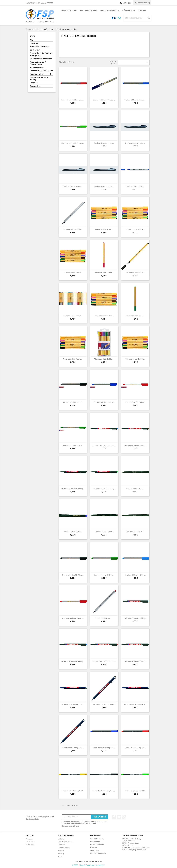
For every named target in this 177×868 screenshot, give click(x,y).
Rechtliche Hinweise (66, 842)
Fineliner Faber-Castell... (135, 489)
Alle (32, 40)
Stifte (33, 36)
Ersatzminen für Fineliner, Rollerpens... (41, 54)
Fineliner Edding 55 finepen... (73, 100)
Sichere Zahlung (64, 848)
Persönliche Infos (97, 839)
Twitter (119, 817)
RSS (124, 817)
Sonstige (34, 83)
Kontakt (142, 10)
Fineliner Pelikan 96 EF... (135, 186)
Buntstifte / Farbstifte (40, 47)
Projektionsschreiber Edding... (104, 445)
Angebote (30, 839)
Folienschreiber (37, 67)
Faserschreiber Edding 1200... (104, 748)
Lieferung (62, 839)
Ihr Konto (95, 835)
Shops (60, 856)
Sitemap (61, 854)
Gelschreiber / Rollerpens (41, 71)
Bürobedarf (129, 10)
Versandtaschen (69, 10)
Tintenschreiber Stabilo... (104, 229)
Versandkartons (89, 10)
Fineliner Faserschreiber (41, 59)
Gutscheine (94, 850)
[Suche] (137, 18)
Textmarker (35, 86)
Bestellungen (95, 841)
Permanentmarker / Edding (39, 78)
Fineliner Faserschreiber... (104, 143)
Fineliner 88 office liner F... (73, 402)
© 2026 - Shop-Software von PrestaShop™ (88, 865)
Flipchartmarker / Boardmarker (38, 63)
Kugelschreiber (37, 74)
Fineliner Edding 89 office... (73, 575)
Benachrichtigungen (98, 853)
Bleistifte (34, 43)
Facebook (114, 817)
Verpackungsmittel (110, 10)
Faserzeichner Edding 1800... (73, 704)
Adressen (94, 847)
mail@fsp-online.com (137, 850)
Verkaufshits (31, 845)
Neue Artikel (31, 842)
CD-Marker (35, 50)
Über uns (62, 845)
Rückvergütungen (97, 844)
